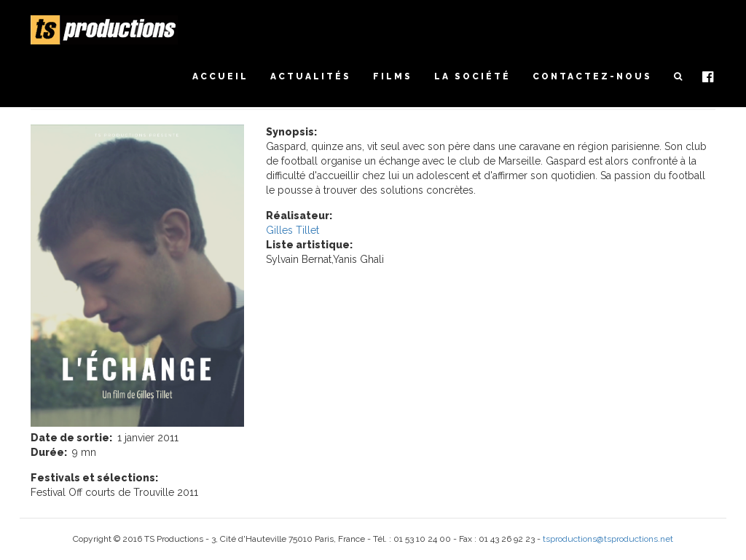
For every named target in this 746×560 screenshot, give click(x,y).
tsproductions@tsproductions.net (608, 539)
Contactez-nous (592, 76)
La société (472, 76)
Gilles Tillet (292, 230)
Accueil (220, 76)
